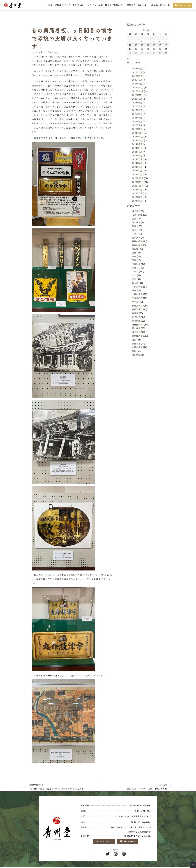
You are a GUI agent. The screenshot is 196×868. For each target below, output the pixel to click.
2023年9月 (137, 190)
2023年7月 (137, 197)
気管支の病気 (138, 306)
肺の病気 (136, 328)
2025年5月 (137, 114)
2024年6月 (137, 156)
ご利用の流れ (118, 5)
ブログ (67, 5)
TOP (50, 5)
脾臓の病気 (137, 241)
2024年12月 (138, 133)
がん (134, 275)
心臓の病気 (137, 294)
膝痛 (134, 253)
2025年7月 (137, 106)
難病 (134, 351)
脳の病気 (136, 332)
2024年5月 (137, 159)
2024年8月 (137, 148)
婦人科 (135, 283)
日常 (134, 226)
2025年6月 (137, 110)
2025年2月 (137, 125)
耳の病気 (136, 211)
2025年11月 (138, 91)
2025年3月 (137, 122)
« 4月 (129, 59)
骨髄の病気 (137, 245)
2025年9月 (137, 99)
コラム (135, 272)
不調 (134, 234)
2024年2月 (137, 171)
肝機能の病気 (138, 325)
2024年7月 (137, 152)
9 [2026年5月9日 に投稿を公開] (160, 42)
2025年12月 (138, 88)
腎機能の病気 (138, 336)
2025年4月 (137, 118)
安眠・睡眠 (137, 215)
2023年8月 (137, 193)
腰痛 (134, 256)
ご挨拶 (58, 5)
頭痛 (134, 260)
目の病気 (136, 317)
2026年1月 (137, 84)
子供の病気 (137, 287)
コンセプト (91, 5)
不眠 (134, 279)
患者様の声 (78, 5)
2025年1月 (137, 129)
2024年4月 (137, 163)
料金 (107, 5)
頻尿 (134, 219)
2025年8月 (137, 103)
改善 (134, 230)
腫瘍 (134, 340)
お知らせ (142, 5)
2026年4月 (137, 72)
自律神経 (136, 344)
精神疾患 (136, 321)
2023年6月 (137, 201)
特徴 (101, 5)
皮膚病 (135, 313)
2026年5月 (137, 69)
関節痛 (135, 249)
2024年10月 (138, 140)
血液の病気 (137, 347)
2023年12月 (138, 178)
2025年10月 (138, 95)
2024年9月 (137, 144)
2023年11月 (138, 182)
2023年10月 (138, 186)
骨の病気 (136, 238)
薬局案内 (131, 5)
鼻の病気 (136, 355)
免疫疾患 (136, 264)
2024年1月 (137, 175)
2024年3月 (137, 167)
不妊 (134, 290)
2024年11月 (138, 137)
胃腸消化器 (137, 309)
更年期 (135, 302)
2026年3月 (137, 76)
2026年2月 (137, 80)
